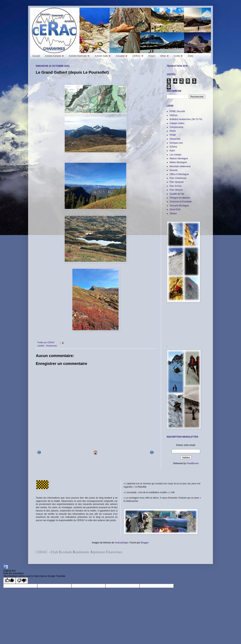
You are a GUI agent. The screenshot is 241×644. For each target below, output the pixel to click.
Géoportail (175, 139)
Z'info (190, 56)
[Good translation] (9, 581)
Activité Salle (103, 56)
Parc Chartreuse (178, 178)
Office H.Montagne (179, 174)
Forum (152, 56)
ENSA (173, 131)
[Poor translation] (22, 581)
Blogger (145, 543)
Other (164, 56)
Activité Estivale (54, 56)
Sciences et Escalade (181, 202)
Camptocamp (176, 127)
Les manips (175, 155)
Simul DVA (175, 209)
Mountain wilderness (180, 166)
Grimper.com (176, 143)
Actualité (122, 56)
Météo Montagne (178, 162)
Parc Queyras (177, 182)
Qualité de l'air (177, 194)
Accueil (36, 56)
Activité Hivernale (79, 56)
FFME (173, 135)
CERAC (138, 56)
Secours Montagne (179, 206)
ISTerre (173, 147)
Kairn (172, 151)
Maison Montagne (179, 158)
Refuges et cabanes (180, 198)
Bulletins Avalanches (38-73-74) (186, 119)
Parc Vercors (176, 190)
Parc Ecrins (175, 186)
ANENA (174, 115)
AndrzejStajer (121, 543)
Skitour (173, 214)
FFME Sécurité (177, 111)
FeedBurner (193, 463)
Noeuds (174, 170)
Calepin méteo (177, 123)
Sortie (178, 56)
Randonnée (52, 346)
